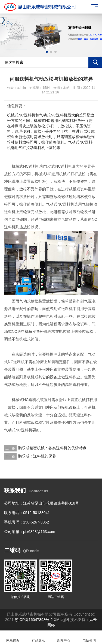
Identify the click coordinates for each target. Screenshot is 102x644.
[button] (47, 52)
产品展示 (38, 637)
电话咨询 (89, 637)
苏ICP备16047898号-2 (34, 620)
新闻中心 (64, 637)
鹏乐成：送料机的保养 (37, 456)
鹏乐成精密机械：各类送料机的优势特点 (52, 448)
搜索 (95, 62)
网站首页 (13, 637)
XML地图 (62, 620)
